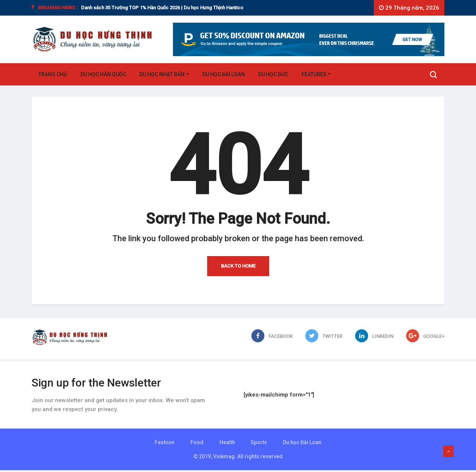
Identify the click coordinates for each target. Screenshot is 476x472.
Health (227, 444)
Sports (260, 444)
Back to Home (238, 268)
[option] (187, 8)
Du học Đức (273, 75)
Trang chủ (53, 75)
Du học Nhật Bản (162, 75)
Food (197, 444)
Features (314, 75)
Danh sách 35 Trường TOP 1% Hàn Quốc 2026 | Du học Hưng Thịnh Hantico (162, 8)
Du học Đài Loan (223, 75)
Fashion (164, 444)
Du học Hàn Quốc (103, 75)
